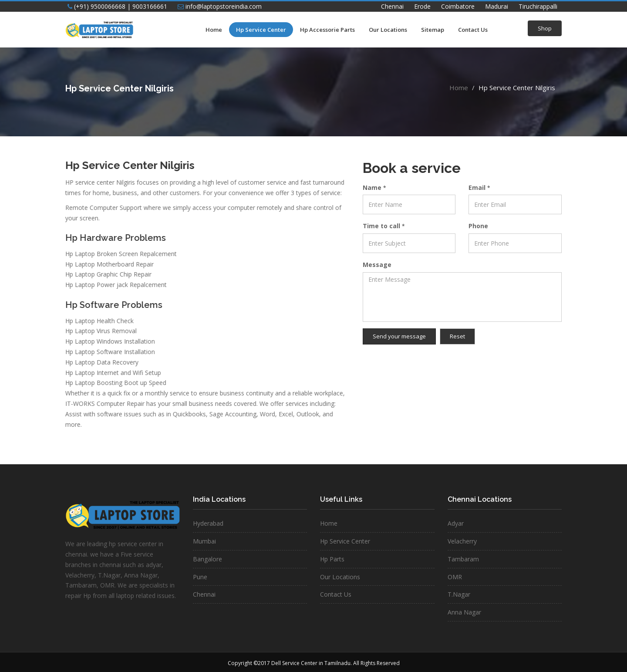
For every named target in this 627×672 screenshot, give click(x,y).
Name (374, 187)
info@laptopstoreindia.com (220, 6)
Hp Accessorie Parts (327, 30)
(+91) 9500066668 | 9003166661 (117, 6)
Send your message (399, 336)
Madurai (497, 6)
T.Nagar (459, 594)
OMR (455, 577)
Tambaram (463, 559)
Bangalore (207, 559)
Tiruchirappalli (538, 6)
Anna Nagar (464, 612)
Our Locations (388, 30)
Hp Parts (332, 559)
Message (377, 265)
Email (479, 187)
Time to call (384, 226)
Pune (200, 577)
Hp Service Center (261, 30)
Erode (422, 6)
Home (214, 30)
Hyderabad (208, 523)
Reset (457, 336)
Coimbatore (458, 6)
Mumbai (204, 541)
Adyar (456, 523)
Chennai (392, 6)
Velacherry (462, 541)
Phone (478, 226)
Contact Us (473, 30)
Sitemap (433, 30)
